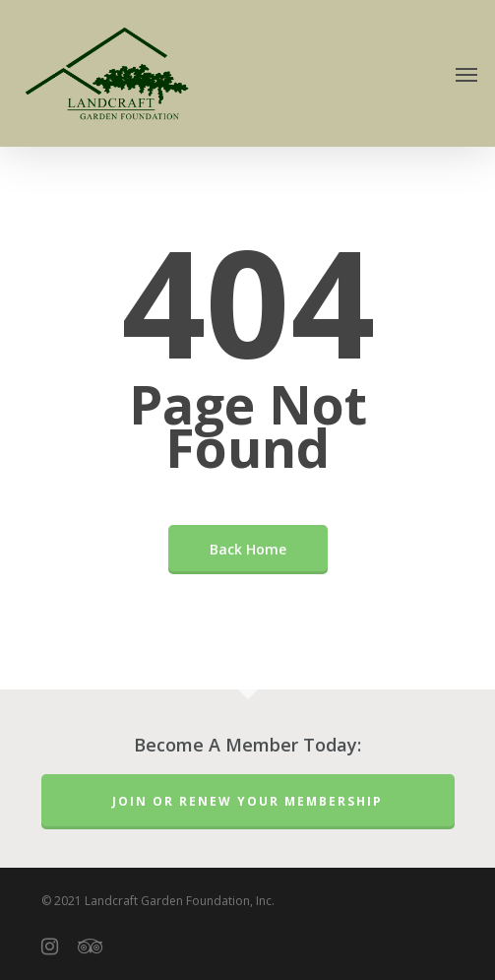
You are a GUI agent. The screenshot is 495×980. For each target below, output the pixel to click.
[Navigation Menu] (466, 74)
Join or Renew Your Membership (247, 801)
